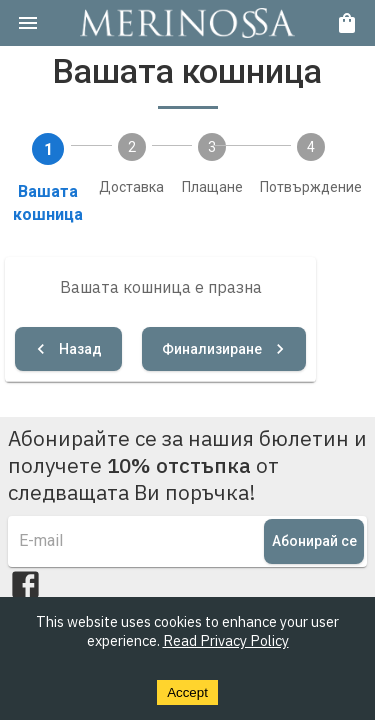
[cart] (347, 23)
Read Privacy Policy (226, 640)
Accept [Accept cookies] (187, 692)
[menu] (28, 23)
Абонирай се (314, 541)
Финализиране (224, 349)
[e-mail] (141, 541)
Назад (68, 349)
